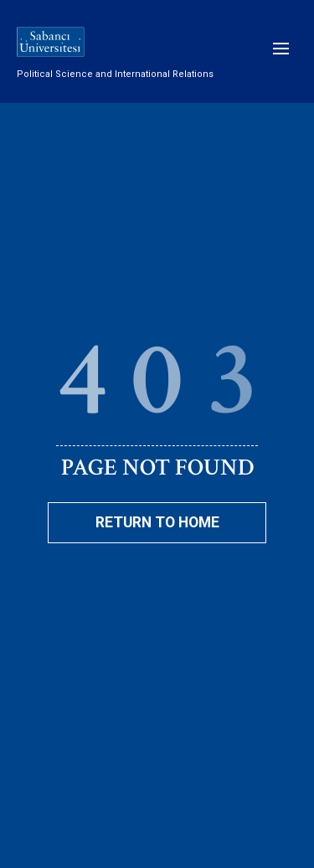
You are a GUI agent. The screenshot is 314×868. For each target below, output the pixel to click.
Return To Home (157, 522)
